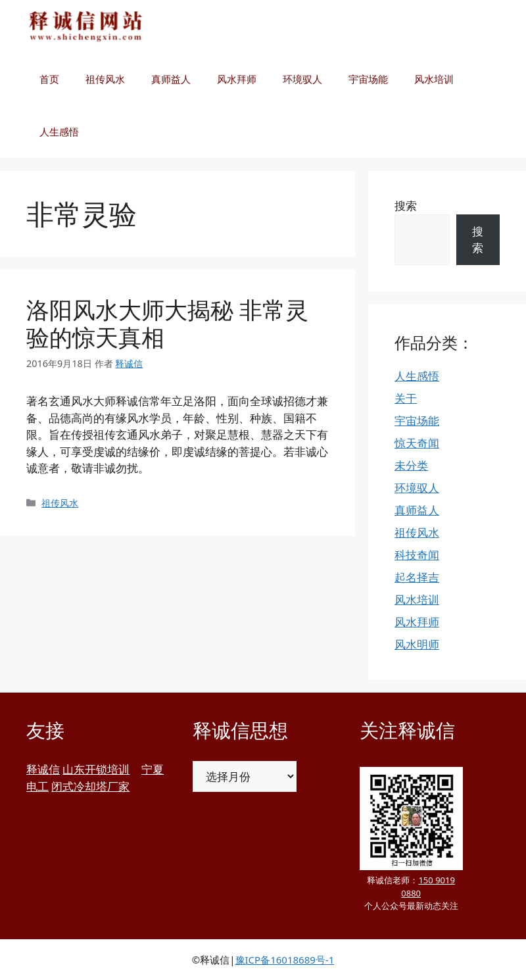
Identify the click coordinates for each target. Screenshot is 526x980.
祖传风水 (105, 79)
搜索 (406, 206)
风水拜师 (237, 79)
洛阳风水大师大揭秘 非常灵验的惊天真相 (167, 323)
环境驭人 (302, 79)
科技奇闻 (417, 555)
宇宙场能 (368, 79)
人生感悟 (59, 132)
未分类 (411, 465)
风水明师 (417, 644)
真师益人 (171, 79)
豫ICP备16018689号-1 (285, 960)
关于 (406, 398)
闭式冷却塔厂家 (90, 786)
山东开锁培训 (96, 769)
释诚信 (43, 769)
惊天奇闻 (417, 443)
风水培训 (434, 79)
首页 (49, 79)
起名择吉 (417, 577)
